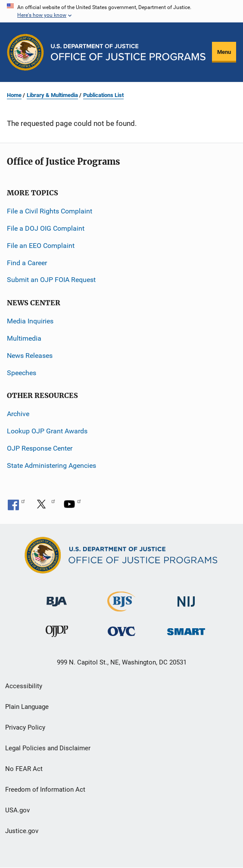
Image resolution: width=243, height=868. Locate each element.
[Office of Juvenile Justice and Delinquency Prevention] (57, 633)
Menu (224, 52)
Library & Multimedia (52, 95)
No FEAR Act (24, 769)
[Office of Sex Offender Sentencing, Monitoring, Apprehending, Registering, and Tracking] (186, 629)
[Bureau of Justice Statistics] (121, 608)
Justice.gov (22, 831)
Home (14, 95)
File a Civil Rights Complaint (50, 211)
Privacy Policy (25, 727)
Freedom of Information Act (45, 790)
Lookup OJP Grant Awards (47, 431)
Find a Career (27, 263)
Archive (18, 414)
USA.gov (17, 810)
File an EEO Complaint (41, 246)
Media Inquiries (30, 321)
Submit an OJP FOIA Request (51, 280)
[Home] (128, 52)
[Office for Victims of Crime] (121, 631)
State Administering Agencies (51, 465)
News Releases (30, 356)
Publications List (103, 95)
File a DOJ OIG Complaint (46, 228)
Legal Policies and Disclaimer (48, 748)
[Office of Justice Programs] (25, 52)
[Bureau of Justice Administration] (57, 597)
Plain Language (27, 707)
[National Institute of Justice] (186, 598)
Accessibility (24, 686)
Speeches (22, 373)
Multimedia (24, 338)
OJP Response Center (40, 448)
